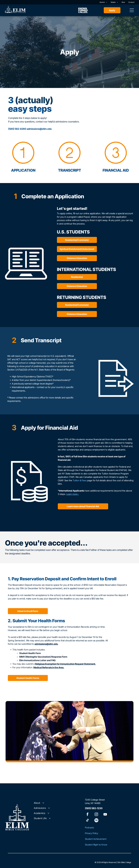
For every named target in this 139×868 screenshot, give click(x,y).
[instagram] (96, 815)
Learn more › (73, 494)
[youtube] (105, 815)
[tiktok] (87, 821)
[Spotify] (96, 821)
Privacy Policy (92, 833)
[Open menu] (132, 10)
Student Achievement (96, 839)
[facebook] (87, 815)
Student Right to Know (96, 845)
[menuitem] (104, 2)
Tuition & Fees (80, 480)
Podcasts (89, 828)
